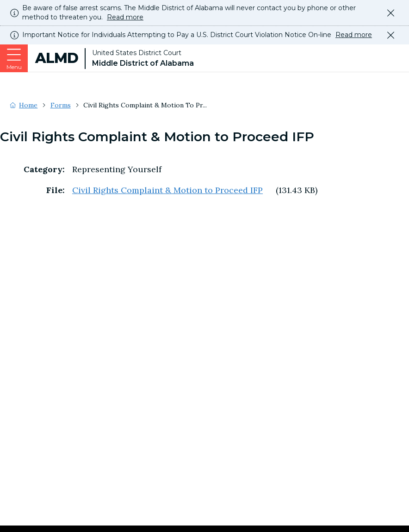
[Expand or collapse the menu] (14, 58)
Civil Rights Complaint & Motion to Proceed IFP (167, 190)
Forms (61, 105)
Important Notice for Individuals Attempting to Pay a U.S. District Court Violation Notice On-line (197, 35)
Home (28, 105)
